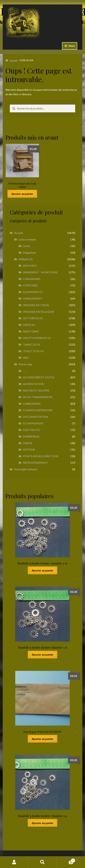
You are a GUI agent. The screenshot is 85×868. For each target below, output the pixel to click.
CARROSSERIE (32, 404)
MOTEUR (29, 449)
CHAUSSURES (32, 279)
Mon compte (14, 862)
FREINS (28, 443)
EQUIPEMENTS (33, 292)
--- (25, 371)
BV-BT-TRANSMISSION (38, 397)
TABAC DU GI (32, 344)
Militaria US (26, 259)
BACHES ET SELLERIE (36, 390)
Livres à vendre (27, 239)
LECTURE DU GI (33, 318)
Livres (26, 246)
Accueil (13, 60)
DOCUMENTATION (36, 417)
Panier (66, 860)
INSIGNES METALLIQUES (39, 312)
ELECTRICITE (31, 430)
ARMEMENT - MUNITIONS (40, 272)
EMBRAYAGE (31, 436)
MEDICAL (29, 325)
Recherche (42, 862)
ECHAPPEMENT (33, 423)
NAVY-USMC (31, 331)
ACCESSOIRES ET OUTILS (39, 377)
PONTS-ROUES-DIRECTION (41, 456)
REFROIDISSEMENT (35, 463)
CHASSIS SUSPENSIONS (38, 410)
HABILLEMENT (33, 298)
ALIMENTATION (34, 384)
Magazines (29, 252)
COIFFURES (30, 285)
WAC (26, 358)
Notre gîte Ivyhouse (26, 469)
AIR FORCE (30, 266)
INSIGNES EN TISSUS (36, 305)
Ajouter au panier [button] (22, 194)
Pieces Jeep (25, 364)
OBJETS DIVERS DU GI (37, 338)
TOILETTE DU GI (33, 351)
